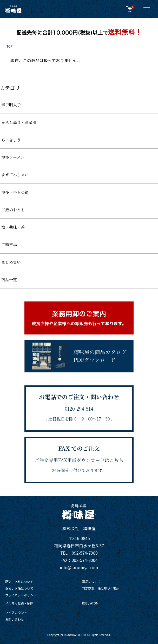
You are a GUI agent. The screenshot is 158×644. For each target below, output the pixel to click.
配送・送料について (19, 581)
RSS (85, 603)
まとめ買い (11, 262)
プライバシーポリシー (21, 595)
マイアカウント (16, 612)
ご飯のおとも (13, 210)
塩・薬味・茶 (13, 227)
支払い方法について (19, 588)
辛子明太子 (11, 105)
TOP (9, 46)
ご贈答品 (9, 244)
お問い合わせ (15, 619)
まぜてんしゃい (15, 175)
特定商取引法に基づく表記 (101, 588)
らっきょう (11, 140)
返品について (91, 581)
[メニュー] (146, 9)
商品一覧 (9, 280)
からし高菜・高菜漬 (19, 122)
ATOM (94, 603)
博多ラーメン (13, 157)
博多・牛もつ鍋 (15, 192)
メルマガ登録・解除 (19, 603)
